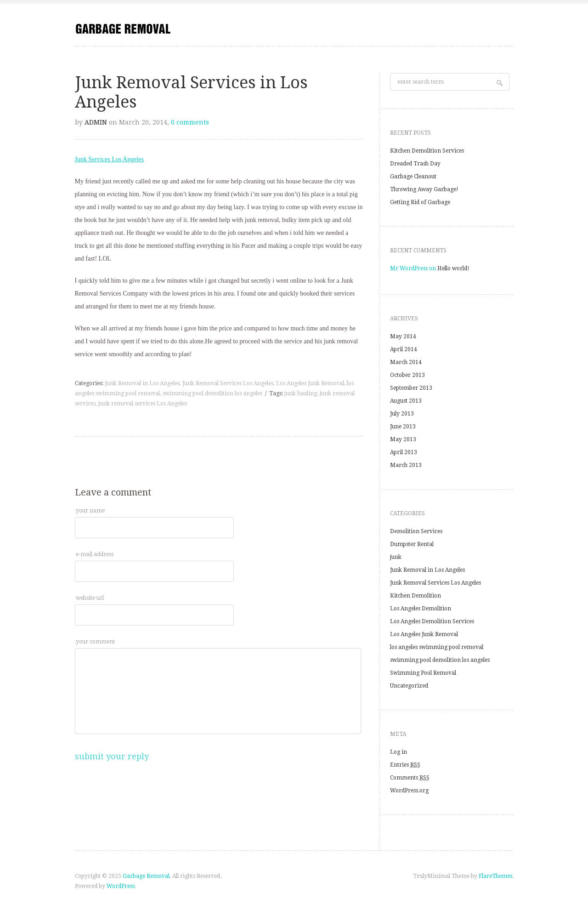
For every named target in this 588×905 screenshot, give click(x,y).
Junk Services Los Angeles (109, 159)
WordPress (121, 886)
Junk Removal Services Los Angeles (228, 383)
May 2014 (403, 336)
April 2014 (404, 349)
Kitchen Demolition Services (427, 151)
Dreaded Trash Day (415, 164)
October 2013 (407, 375)
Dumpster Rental (412, 544)
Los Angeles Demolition (421, 609)
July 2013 (402, 414)
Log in (399, 752)
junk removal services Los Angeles (143, 404)
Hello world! (453, 268)
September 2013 (411, 388)
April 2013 (404, 452)
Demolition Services (416, 531)
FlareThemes (495, 876)
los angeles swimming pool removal (437, 647)
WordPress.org (409, 791)
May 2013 (403, 439)
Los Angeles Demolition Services (432, 621)
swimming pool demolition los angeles (212, 393)
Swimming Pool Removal (423, 673)
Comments (410, 778)
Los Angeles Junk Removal (310, 383)
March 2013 (406, 465)
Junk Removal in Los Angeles (142, 383)
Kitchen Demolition (416, 596)
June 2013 (403, 427)
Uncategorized (409, 686)
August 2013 (406, 401)
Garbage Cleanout (413, 176)
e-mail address (95, 554)
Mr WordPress (409, 268)
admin (96, 122)
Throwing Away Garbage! (424, 189)
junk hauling (301, 393)
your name (90, 511)
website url (90, 598)
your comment (95, 642)
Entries (405, 765)
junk (396, 557)
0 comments (190, 122)
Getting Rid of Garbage (420, 202)
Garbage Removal (146, 876)
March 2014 (406, 362)
